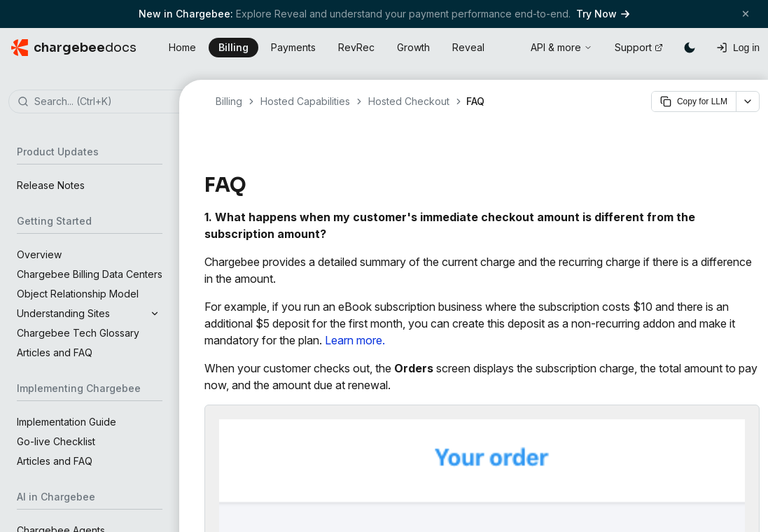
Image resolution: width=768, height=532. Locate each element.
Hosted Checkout (409, 101)
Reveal (468, 47)
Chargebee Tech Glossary (78, 333)
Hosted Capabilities (305, 101)
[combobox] (111, 102)
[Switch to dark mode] (690, 48)
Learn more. (355, 340)
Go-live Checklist (56, 441)
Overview (39, 254)
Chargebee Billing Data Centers (90, 274)
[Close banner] (746, 14)
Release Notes (51, 185)
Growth (413, 47)
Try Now (603, 14)
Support (639, 47)
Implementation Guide (67, 422)
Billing (233, 47)
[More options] (748, 101)
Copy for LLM (694, 101)
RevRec (356, 47)
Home (182, 47)
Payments (293, 47)
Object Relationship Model (78, 294)
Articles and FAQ (55, 352)
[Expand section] (155, 314)
